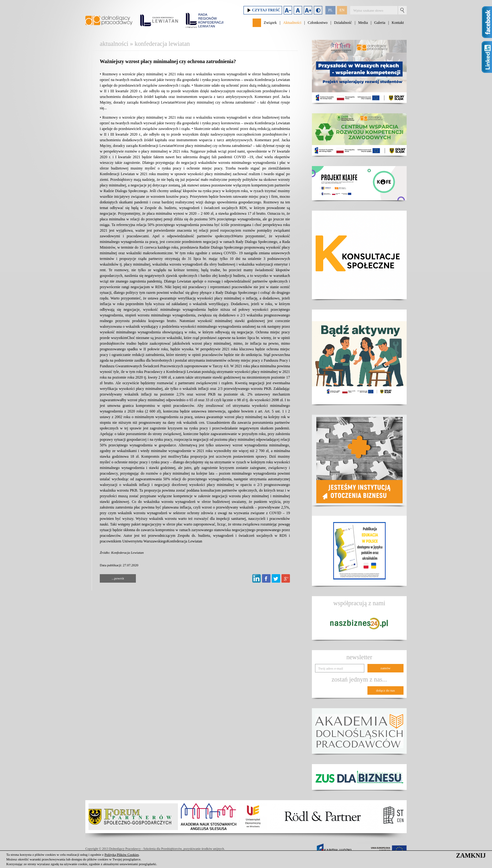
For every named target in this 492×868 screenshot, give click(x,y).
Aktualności (292, 23)
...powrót (118, 578)
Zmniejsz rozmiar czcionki (288, 10)
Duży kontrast (318, 10)
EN (342, 10)
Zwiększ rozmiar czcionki (308, 10)
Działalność (343, 23)
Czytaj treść (263, 10)
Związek (270, 23)
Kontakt (398, 23)
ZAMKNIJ (471, 855)
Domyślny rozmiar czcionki (298, 10)
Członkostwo (318, 23)
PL (330, 10)
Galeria (380, 23)
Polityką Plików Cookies (122, 855)
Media (363, 23)
